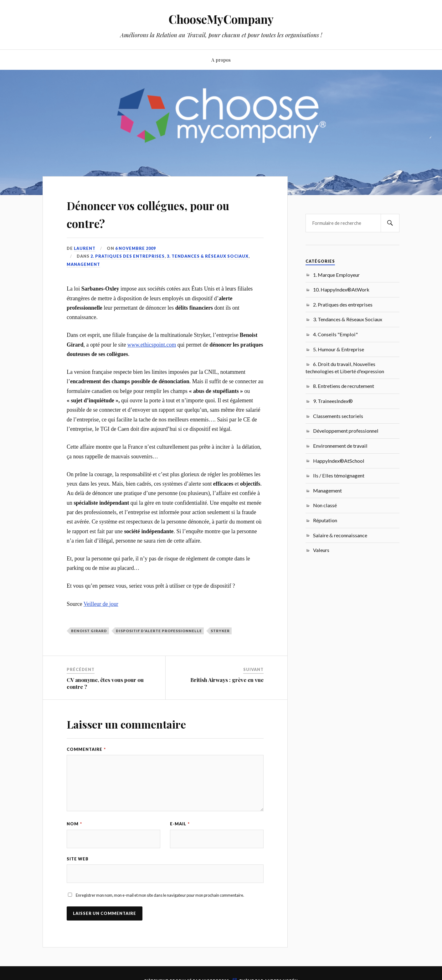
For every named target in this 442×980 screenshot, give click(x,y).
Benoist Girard (89, 631)
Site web (78, 859)
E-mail (180, 824)
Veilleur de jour (101, 604)
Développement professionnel (346, 431)
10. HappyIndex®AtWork (341, 289)
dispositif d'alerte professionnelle (159, 631)
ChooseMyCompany (221, 19)
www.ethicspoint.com (152, 345)
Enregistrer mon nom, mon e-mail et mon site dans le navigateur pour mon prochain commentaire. (160, 896)
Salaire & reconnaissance (340, 535)
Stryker (220, 631)
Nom (74, 824)
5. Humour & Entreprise (339, 349)
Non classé (325, 505)
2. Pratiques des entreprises (128, 256)
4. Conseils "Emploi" (335, 334)
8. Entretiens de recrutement (344, 386)
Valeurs (321, 550)
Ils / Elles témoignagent (339, 475)
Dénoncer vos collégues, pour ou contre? (160, 213)
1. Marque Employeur (336, 275)
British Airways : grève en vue (227, 680)
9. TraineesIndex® (333, 401)
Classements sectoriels (338, 416)
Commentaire (86, 749)
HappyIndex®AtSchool (339, 461)
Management (83, 264)
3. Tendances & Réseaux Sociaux (208, 256)
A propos (221, 60)
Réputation (325, 520)
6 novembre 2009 (136, 248)
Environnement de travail (340, 446)
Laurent (85, 248)
